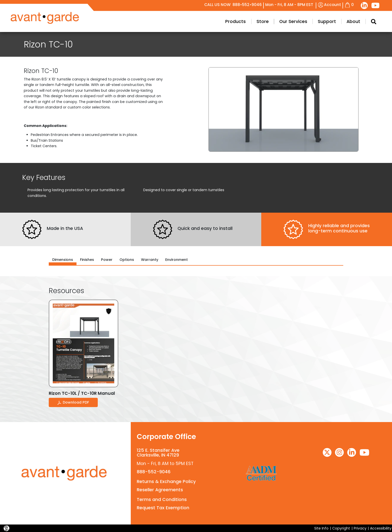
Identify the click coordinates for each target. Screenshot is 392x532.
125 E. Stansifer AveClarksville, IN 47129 (158, 453)
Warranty (150, 260)
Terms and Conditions (162, 500)
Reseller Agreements (160, 490)
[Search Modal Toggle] (373, 21)
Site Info (321, 528)
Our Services (293, 21)
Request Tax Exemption (163, 508)
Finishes (87, 260)
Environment (176, 260)
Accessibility (381, 528)
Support (327, 21)
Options (127, 260)
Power (107, 260)
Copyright (341, 528)
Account (330, 5)
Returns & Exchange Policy (166, 482)
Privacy (360, 528)
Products (235, 21)
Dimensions (63, 260)
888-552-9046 (154, 472)
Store (263, 21)
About (353, 21)
